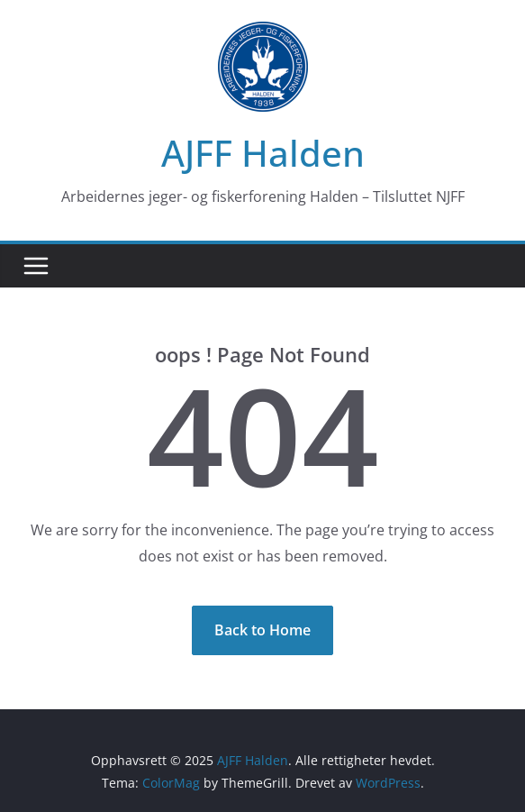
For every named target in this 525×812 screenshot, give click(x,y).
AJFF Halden (263, 153)
